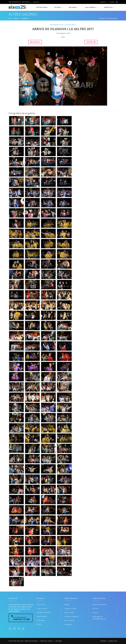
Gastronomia (41, 620)
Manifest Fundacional (99, 604)
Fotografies (25, 18)
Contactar (36, 2)
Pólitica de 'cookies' (46, 641)
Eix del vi (39, 624)
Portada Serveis (42, 7)
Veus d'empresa (70, 620)
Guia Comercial (90, 7)
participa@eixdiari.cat (99, 619)
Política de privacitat (31, 641)
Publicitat (103, 641)
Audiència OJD (113, 641)
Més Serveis (73, 7)
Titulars (112, 2)
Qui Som (95, 609)
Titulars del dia (41, 604)
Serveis (16, 18)
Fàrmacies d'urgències (72, 616)
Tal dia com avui (42, 609)
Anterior (35, 42)
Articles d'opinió (42, 616)
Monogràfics (68, 624)
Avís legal (59, 641)
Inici (10, 18)
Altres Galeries (23, 14)
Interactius (108, 7)
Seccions (57, 7)
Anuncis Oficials (69, 612)
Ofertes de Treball (70, 609)
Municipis (103, 2)
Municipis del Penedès (44, 612)
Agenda (67, 604)
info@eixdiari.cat (98, 617)
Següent (91, 42)
